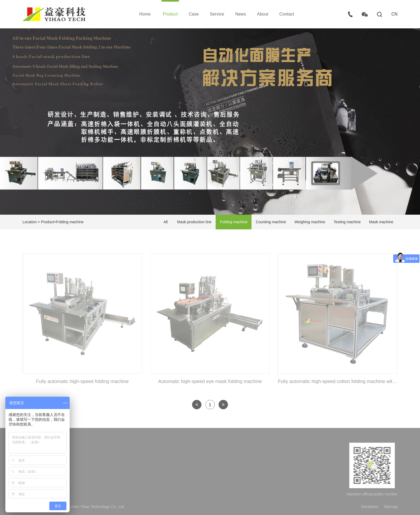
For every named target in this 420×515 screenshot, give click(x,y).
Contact (287, 14)
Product (170, 14)
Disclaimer (370, 508)
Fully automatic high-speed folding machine (82, 383)
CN (394, 14)
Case (194, 14)
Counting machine (271, 222)
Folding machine (70, 222)
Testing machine (347, 222)
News (241, 14)
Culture (103, 476)
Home (145, 14)
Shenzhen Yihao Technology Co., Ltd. (54, 14)
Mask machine (381, 222)
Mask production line (194, 222)
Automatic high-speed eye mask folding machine (210, 383)
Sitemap (391, 508)
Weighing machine (310, 222)
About (263, 14)
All (166, 222)
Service (217, 14)
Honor (102, 485)
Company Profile (111, 466)
